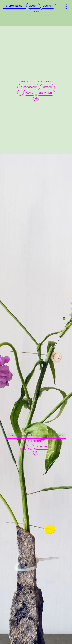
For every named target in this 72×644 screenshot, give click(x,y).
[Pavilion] (36, 90)
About (33, 6)
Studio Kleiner (15, 6)
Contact (48, 6)
